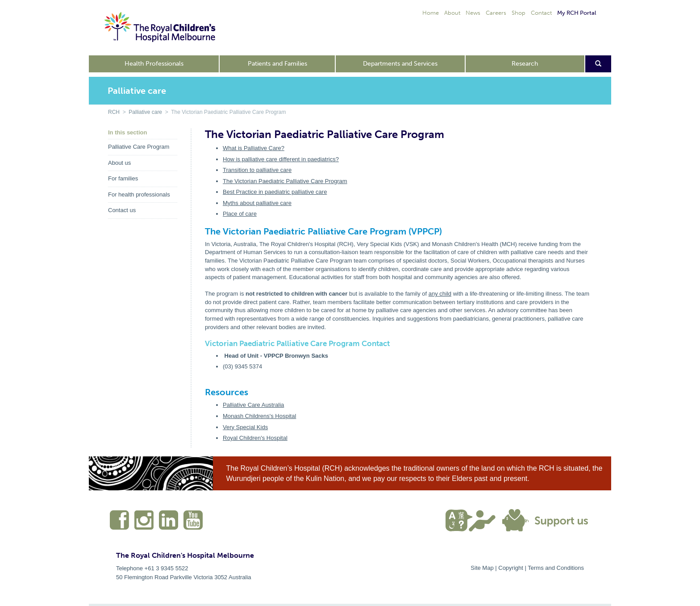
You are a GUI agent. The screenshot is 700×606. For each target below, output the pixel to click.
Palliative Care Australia (253, 405)
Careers (496, 13)
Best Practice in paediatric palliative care (275, 192)
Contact (541, 13)
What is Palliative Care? (254, 148)
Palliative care (145, 112)
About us (119, 163)
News (473, 13)
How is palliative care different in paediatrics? (281, 159)
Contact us (122, 210)
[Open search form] (598, 64)
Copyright (511, 568)
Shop (519, 13)
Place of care (240, 214)
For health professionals (139, 194)
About (452, 13)
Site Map (482, 568)
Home (431, 13)
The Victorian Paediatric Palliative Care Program (285, 181)
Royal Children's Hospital (255, 438)
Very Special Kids (245, 427)
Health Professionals (154, 64)
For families (123, 178)
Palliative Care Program (139, 147)
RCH (114, 112)
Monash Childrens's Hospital (259, 416)
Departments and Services (400, 64)
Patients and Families (277, 64)
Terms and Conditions (556, 568)
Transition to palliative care (257, 170)
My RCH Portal (577, 13)
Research (525, 64)
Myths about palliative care (257, 203)
